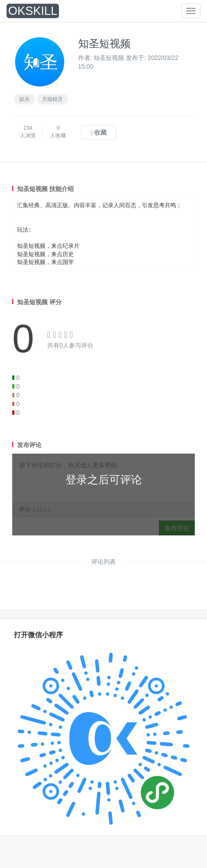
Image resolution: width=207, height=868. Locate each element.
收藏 (98, 133)
